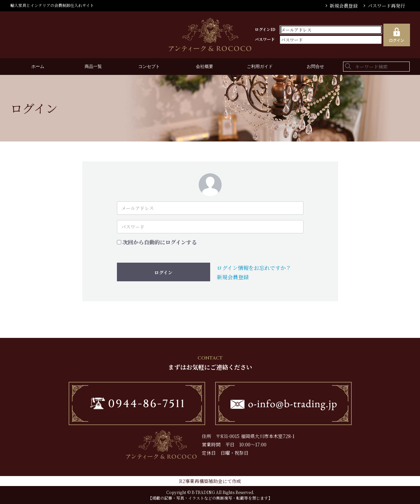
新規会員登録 (344, 6)
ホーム (38, 67)
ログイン (163, 272)
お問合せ (315, 67)
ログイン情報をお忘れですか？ (254, 268)
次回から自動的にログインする (160, 242)
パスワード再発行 (386, 6)
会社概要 (205, 67)
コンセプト (149, 67)
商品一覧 (93, 67)
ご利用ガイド (260, 67)
